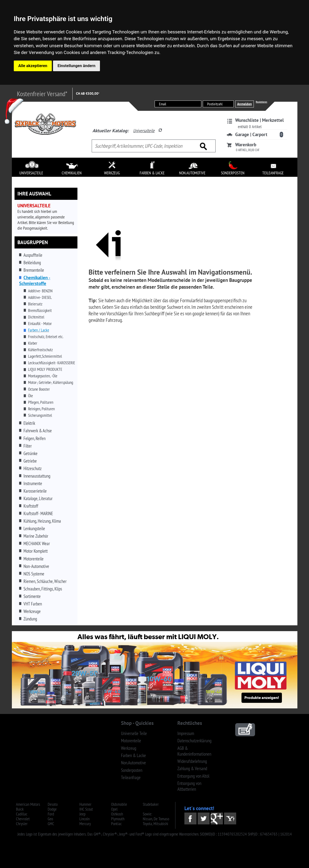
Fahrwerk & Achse (38, 431)
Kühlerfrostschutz (40, 350)
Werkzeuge (32, 611)
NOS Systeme (34, 574)
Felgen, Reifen (34, 438)
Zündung (30, 619)
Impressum (186, 733)
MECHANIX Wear (37, 543)
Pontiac (116, 824)
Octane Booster (39, 389)
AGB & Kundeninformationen (194, 751)
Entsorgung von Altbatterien (189, 786)
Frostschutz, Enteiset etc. (46, 337)
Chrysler (22, 824)
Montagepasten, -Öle (43, 376)
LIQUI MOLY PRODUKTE (45, 369)
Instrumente (33, 483)
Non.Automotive (133, 763)
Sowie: (147, 814)
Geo (50, 819)
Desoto (53, 804)
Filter (28, 446)
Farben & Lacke (133, 755)
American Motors (28, 804)
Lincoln (84, 819)
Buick (20, 809)
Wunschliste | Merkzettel (260, 120)
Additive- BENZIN (40, 291)
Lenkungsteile (34, 528)
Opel (114, 809)
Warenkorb (246, 145)
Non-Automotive (36, 566)
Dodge (52, 809)
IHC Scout (86, 809)
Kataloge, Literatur (38, 498)
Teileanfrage (131, 777)
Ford (51, 814)
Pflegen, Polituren (41, 402)
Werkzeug (129, 748)
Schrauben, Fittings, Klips (43, 589)
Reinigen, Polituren (41, 409)
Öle (30, 396)
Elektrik (29, 423)
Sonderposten (132, 770)
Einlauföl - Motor (40, 324)
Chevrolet (23, 819)
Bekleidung (32, 263)
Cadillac (22, 814)
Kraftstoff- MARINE (38, 513)
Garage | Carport (251, 134)
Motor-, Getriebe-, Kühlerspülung (51, 382)
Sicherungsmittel (40, 415)
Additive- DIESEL (40, 297)
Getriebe (30, 461)
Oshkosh (117, 814)
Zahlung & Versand (192, 768)
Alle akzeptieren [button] (33, 66)
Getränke (30, 453)
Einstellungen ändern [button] (76, 66)
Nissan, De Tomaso (156, 819)
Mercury (85, 824)
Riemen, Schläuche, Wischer (45, 581)
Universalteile (144, 131)
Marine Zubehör (36, 536)
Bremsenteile (34, 270)
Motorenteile (34, 559)
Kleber (33, 343)
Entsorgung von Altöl (193, 776)
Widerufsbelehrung (192, 761)
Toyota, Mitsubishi (155, 824)
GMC (51, 824)
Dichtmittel (36, 317)
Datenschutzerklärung (194, 741)
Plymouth (118, 819)
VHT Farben (33, 604)
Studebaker (151, 804)
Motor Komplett (36, 551)
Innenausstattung (37, 476)
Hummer (85, 804)
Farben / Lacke (39, 330)
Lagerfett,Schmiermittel (45, 356)
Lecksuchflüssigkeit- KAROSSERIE (52, 363)
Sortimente (32, 596)
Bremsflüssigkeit (40, 310)
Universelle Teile (134, 733)
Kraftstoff (31, 506)
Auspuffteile (33, 255)
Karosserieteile (35, 491)
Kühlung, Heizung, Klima (42, 521)
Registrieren (261, 102)
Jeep (82, 814)
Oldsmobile (119, 804)
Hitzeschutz (33, 468)
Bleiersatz (35, 304)
